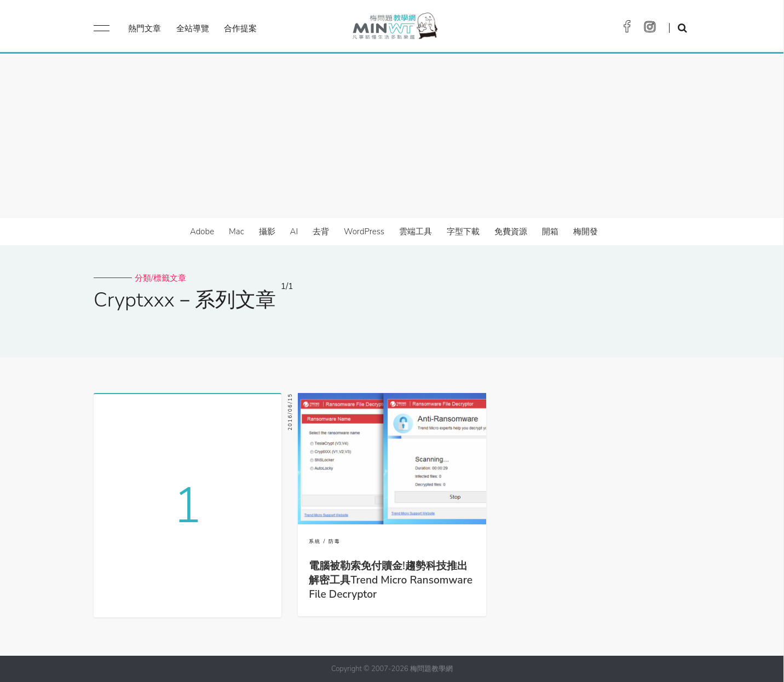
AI (294, 232)
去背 (321, 232)
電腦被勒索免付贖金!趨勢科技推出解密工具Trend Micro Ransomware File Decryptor (391, 580)
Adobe (202, 232)
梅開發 (586, 232)
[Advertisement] (392, 136)
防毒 (335, 541)
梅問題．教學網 (394, 29)
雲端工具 (416, 232)
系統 (315, 541)
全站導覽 (193, 28)
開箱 (550, 232)
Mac (236, 232)
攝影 (267, 232)
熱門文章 (145, 28)
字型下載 (463, 232)
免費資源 (511, 232)
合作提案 (240, 28)
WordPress (364, 232)
